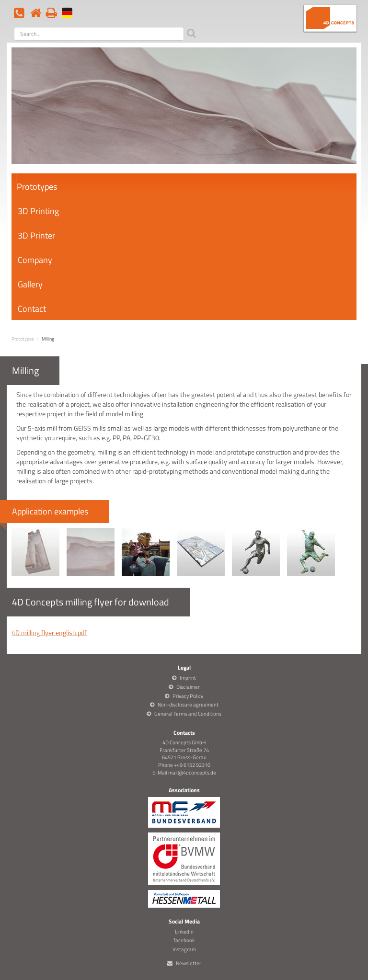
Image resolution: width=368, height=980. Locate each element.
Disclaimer (188, 687)
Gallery (30, 284)
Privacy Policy (188, 696)
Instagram (184, 949)
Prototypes (37, 187)
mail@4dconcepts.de (192, 773)
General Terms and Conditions (188, 714)
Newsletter (189, 963)
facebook (184, 940)
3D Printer (36, 235)
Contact (32, 309)
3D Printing (38, 211)
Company (35, 260)
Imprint (188, 678)
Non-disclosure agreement (188, 705)
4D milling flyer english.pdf (49, 632)
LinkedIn (184, 932)
